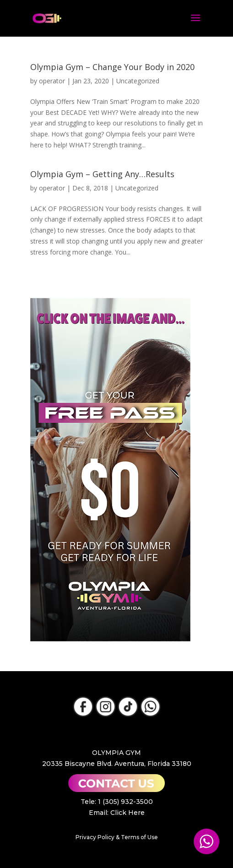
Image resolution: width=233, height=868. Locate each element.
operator (52, 81)
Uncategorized (138, 81)
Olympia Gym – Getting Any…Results (102, 174)
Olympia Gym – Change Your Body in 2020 (112, 67)
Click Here (127, 813)
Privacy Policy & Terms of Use (117, 837)
